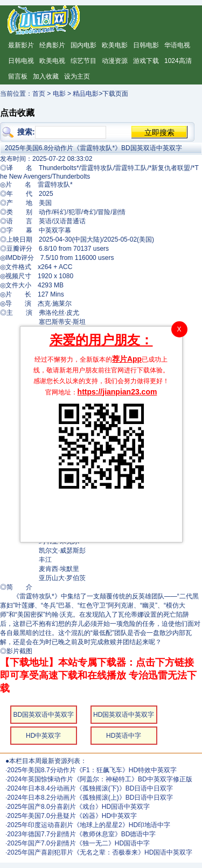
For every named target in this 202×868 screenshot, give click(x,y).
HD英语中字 (124, 736)
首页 (39, 94)
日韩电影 (146, 45)
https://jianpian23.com (117, 392)
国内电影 (83, 45)
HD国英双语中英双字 (124, 715)
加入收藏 (46, 76)
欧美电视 (52, 61)
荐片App (127, 359)
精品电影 (86, 94)
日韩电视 (21, 61)
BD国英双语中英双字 (43, 715)
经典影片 (52, 45)
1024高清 (178, 61)
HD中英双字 (43, 736)
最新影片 (21, 45)
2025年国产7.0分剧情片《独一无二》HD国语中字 (78, 843)
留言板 (18, 76)
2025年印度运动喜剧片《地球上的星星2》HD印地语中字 (89, 825)
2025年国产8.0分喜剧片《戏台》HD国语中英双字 (78, 807)
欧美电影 (115, 45)
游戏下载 (146, 61)
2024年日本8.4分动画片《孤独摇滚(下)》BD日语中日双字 (90, 788)
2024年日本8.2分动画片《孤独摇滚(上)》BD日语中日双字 (90, 798)
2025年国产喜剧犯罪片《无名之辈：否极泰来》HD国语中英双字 (100, 852)
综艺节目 (83, 61)
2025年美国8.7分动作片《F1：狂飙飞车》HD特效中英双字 (92, 770)
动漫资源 (115, 61)
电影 (59, 94)
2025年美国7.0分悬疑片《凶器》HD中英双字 (72, 816)
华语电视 (177, 45)
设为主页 (77, 76)
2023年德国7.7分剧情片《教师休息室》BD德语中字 (81, 834)
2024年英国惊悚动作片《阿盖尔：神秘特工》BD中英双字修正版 (99, 779)
